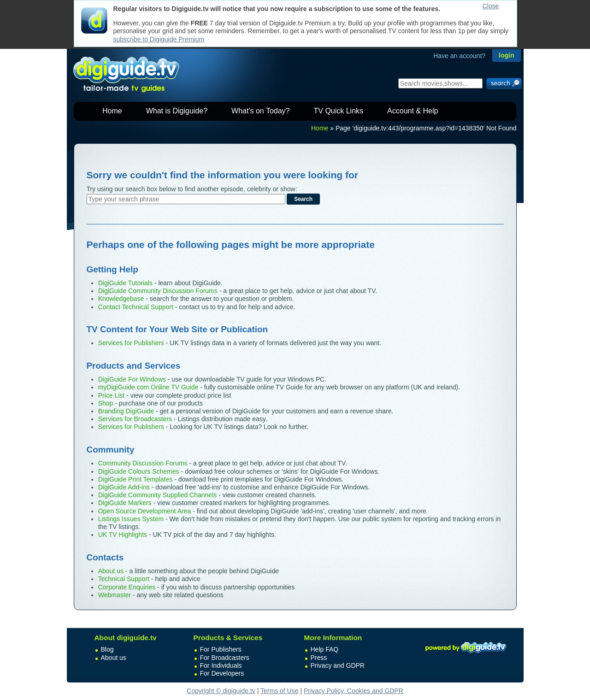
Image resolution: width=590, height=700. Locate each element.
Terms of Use (279, 691)
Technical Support (124, 579)
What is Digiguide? (177, 111)
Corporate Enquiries (127, 587)
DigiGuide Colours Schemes (139, 471)
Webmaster (115, 595)
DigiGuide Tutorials (125, 283)
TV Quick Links (338, 111)
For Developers (222, 673)
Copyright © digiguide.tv (221, 691)
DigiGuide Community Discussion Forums (158, 291)
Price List (112, 395)
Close (491, 6)
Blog (107, 649)
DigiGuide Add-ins (124, 487)
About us (111, 571)
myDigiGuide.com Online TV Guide (148, 387)
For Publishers (221, 649)
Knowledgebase (121, 299)
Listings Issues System (131, 519)
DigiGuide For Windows (132, 379)
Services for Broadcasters (135, 419)
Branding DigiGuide (126, 411)
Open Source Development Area (145, 511)
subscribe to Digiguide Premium (159, 39)
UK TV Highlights (123, 535)
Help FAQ (325, 649)
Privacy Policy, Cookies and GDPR (354, 691)
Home (112, 111)
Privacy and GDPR (338, 665)
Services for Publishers (131, 343)
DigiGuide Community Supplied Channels (158, 495)
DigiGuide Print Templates (136, 479)
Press (319, 658)
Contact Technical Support (136, 307)
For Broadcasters (225, 658)
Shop (106, 403)
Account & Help (413, 111)
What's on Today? (260, 111)
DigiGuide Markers (125, 503)
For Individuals (221, 665)
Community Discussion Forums (143, 463)
